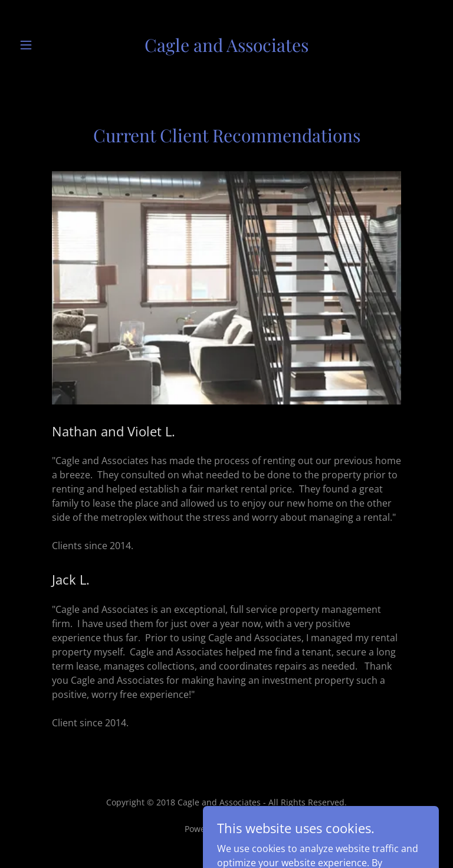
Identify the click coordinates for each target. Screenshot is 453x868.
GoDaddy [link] (251, 829)
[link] (226, 45)
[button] (34, 45)
